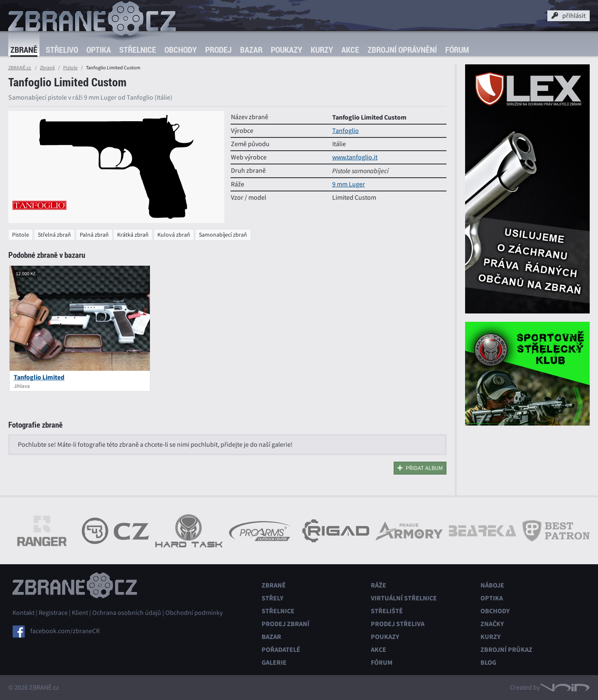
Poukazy (287, 50)
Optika (99, 50)
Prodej (218, 50)
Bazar (251, 50)
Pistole (70, 68)
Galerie (274, 662)
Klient (80, 613)
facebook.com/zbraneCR (65, 631)
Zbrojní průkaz (506, 650)
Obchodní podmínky (194, 613)
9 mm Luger (349, 184)
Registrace (53, 613)
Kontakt (23, 613)
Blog (488, 662)
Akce (350, 50)
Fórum (457, 50)
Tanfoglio (346, 131)
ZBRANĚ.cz (20, 68)
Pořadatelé (281, 650)
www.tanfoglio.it (355, 157)
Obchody (181, 50)
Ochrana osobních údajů (127, 613)
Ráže (379, 585)
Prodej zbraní (286, 624)
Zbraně (24, 50)
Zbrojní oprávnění (402, 50)
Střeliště (387, 611)
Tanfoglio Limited (39, 377)
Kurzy (322, 50)
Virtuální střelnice (404, 598)
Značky (492, 624)
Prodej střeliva (398, 624)
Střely (272, 598)
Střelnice (138, 50)
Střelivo (62, 50)
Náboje (492, 585)
